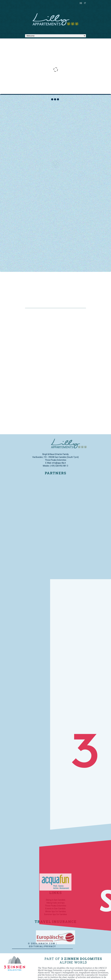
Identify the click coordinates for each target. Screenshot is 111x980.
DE (81, 3)
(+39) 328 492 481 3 (59, 466)
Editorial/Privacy (17, 946)
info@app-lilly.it (59, 463)
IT (85, 3)
